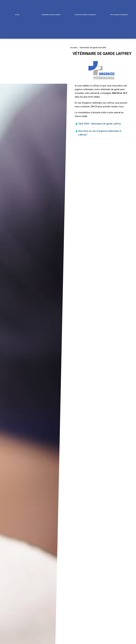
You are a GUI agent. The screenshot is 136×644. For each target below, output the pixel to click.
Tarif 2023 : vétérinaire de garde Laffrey (100, 123)
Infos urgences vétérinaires (119, 15)
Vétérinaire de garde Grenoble (93, 47)
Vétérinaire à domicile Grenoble (51, 15)
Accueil (17, 15)
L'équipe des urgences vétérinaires (85, 15)
